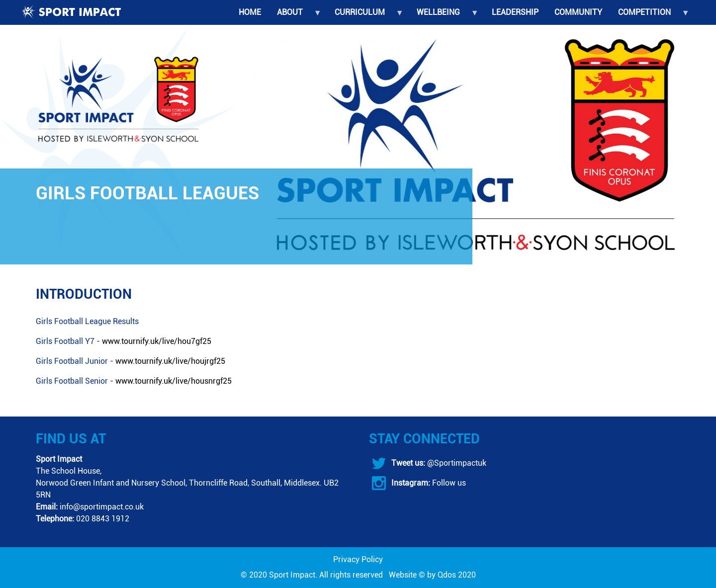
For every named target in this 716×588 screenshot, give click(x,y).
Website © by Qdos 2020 (432, 575)
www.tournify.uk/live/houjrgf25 (170, 361)
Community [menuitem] (578, 12)
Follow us (448, 483)
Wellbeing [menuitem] (443, 16)
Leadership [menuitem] (515, 12)
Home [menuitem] (250, 12)
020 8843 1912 (103, 519)
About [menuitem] (295, 16)
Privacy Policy (358, 559)
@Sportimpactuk (456, 463)
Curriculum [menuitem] (365, 16)
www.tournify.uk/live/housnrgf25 (174, 381)
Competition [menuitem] (649, 16)
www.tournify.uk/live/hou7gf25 (157, 341)
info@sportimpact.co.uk (102, 507)
